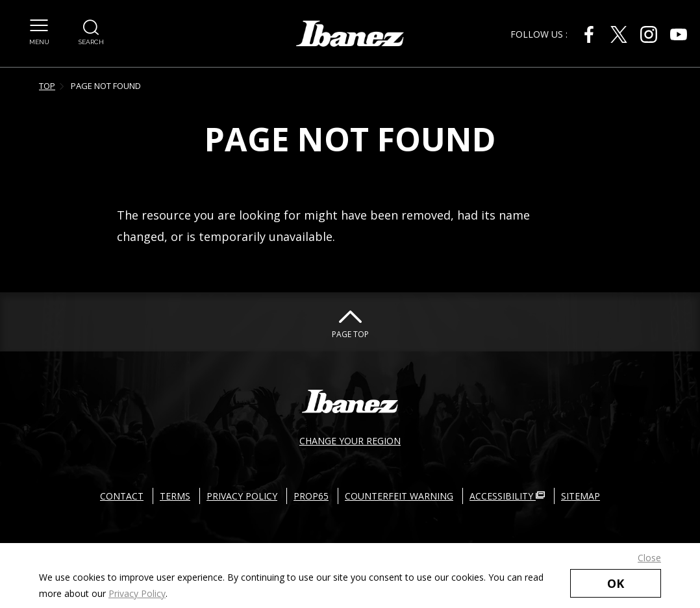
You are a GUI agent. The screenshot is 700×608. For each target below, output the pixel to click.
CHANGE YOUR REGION (350, 441)
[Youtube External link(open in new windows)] (679, 34)
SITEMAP (581, 496)
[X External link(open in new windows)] (619, 34)
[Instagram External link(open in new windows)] (649, 34)
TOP (47, 86)
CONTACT (122, 496)
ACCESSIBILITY (507, 496)
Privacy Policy (137, 593)
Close (649, 558)
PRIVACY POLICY (242, 496)
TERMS (175, 496)
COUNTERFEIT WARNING (399, 496)
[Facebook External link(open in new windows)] (589, 34)
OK (616, 583)
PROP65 (311, 496)
